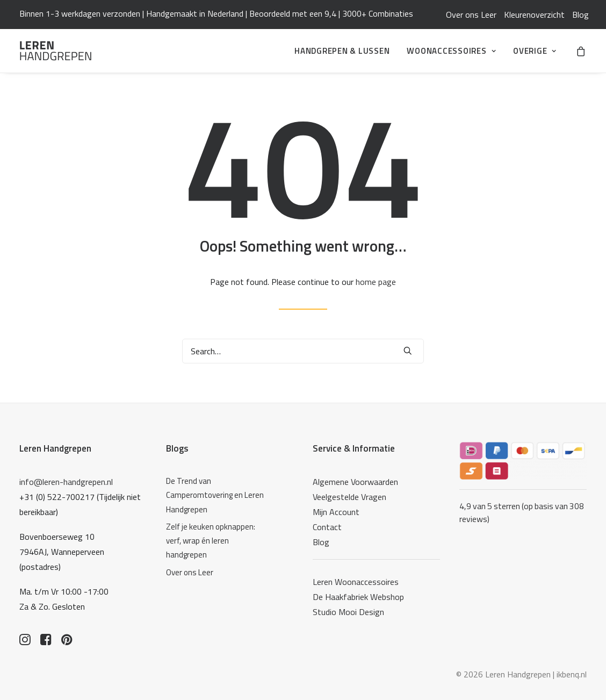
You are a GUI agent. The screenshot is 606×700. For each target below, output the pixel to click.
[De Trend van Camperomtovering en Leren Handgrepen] (217, 495)
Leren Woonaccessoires (356, 582)
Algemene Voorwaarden (355, 482)
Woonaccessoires (451, 51)
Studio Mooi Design (348, 612)
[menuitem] (471, 15)
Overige (535, 51)
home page (376, 282)
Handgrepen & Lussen (342, 51)
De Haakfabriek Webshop (358, 597)
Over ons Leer (471, 15)
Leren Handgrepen (55, 448)
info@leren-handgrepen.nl (66, 482)
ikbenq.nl (572, 674)
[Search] (303, 351)
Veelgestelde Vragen (349, 497)
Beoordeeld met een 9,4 (293, 13)
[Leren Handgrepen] (56, 51)
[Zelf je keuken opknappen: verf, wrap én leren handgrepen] (217, 541)
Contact (327, 527)
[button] (408, 351)
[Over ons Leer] (217, 573)
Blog (580, 15)
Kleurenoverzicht (534, 15)
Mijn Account (336, 512)
